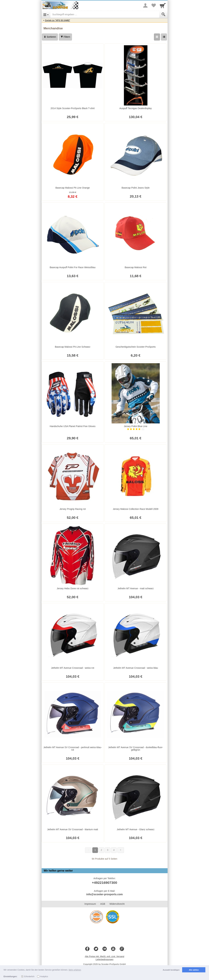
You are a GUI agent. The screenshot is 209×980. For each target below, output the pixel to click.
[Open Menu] (46, 14)
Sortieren (50, 37)
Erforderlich (29, 977)
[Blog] (105, 949)
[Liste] (164, 37)
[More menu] (145, 5)
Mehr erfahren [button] (75, 970)
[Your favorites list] (154, 5)
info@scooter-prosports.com (104, 894)
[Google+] (122, 949)
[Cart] (163, 5)
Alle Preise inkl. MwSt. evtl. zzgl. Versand (105, 956)
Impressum (90, 904)
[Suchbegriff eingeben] (105, 14)
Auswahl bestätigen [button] (171, 970)
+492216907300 (104, 883)
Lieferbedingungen (105, 959)
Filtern (65, 37)
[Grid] (157, 37)
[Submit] (163, 14)
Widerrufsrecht (117, 904)
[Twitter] (96, 949)
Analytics (44, 977)
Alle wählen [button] (194, 970)
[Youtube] (113, 949)
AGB (103, 904)
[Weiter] (121, 850)
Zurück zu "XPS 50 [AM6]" (58, 20)
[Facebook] (87, 949)
